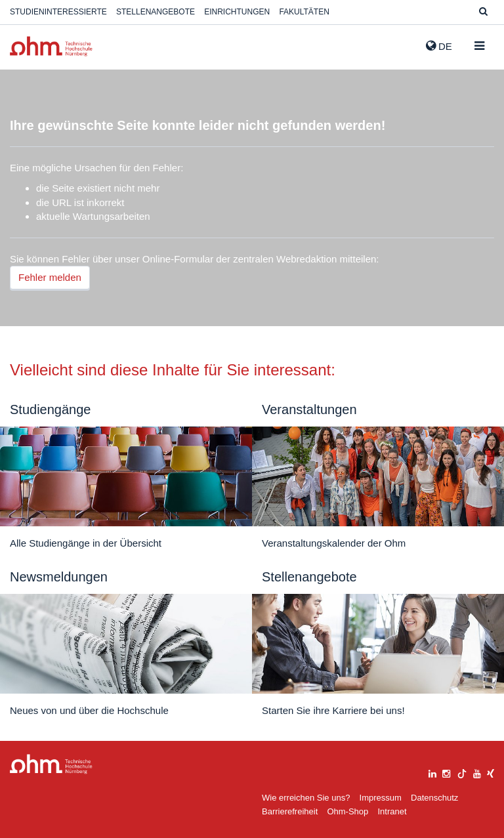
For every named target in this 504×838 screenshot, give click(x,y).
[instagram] (446, 772)
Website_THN (51, 46)
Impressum (381, 798)
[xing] (491, 772)
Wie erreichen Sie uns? (306, 798)
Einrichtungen (237, 12)
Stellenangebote (156, 12)
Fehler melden (50, 277)
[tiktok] (462, 772)
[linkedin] (432, 772)
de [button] (439, 46)
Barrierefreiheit (290, 811)
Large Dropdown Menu (51, 764)
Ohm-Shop (347, 811)
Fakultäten (304, 12)
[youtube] (477, 772)
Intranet (392, 811)
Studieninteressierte (58, 12)
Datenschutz (434, 798)
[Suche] (483, 12)
